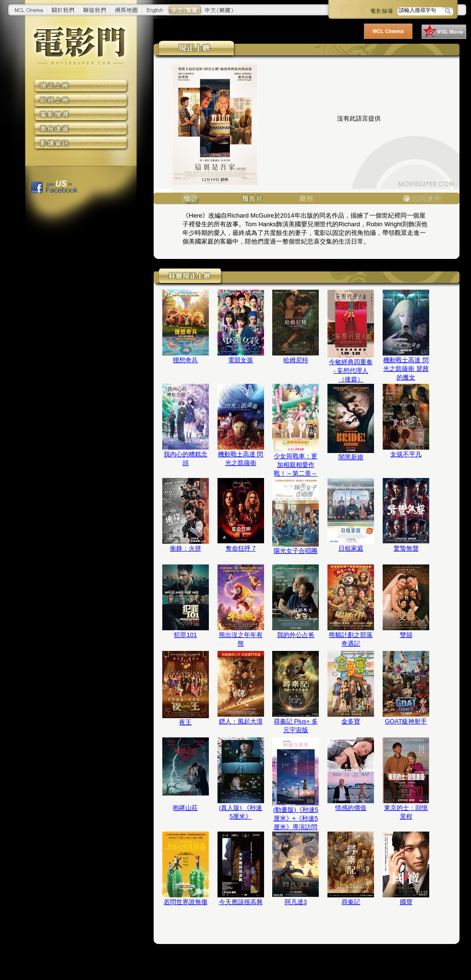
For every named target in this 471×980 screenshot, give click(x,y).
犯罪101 (185, 635)
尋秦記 (351, 902)
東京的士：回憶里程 (406, 812)
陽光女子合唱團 (296, 551)
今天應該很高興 (241, 902)
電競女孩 (241, 360)
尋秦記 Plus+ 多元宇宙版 (296, 726)
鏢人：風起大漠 (241, 721)
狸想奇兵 (185, 360)
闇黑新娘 (351, 457)
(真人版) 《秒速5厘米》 (241, 812)
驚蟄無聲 (406, 548)
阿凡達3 (296, 902)
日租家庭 (351, 548)
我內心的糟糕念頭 (186, 459)
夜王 (185, 722)
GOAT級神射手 (406, 721)
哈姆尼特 (296, 360)
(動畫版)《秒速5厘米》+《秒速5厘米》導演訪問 (296, 818)
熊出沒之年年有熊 (241, 639)
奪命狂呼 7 (241, 548)
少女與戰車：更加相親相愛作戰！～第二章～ (296, 465)
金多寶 (351, 721)
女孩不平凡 (406, 454)
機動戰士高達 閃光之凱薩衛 (241, 459)
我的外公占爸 (296, 635)
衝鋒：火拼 (186, 548)
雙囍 (406, 635)
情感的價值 (351, 808)
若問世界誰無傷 (186, 902)
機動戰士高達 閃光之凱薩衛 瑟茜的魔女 (406, 369)
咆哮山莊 (185, 808)
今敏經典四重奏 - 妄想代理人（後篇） (351, 371)
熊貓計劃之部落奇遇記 (351, 639)
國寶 (406, 902)
